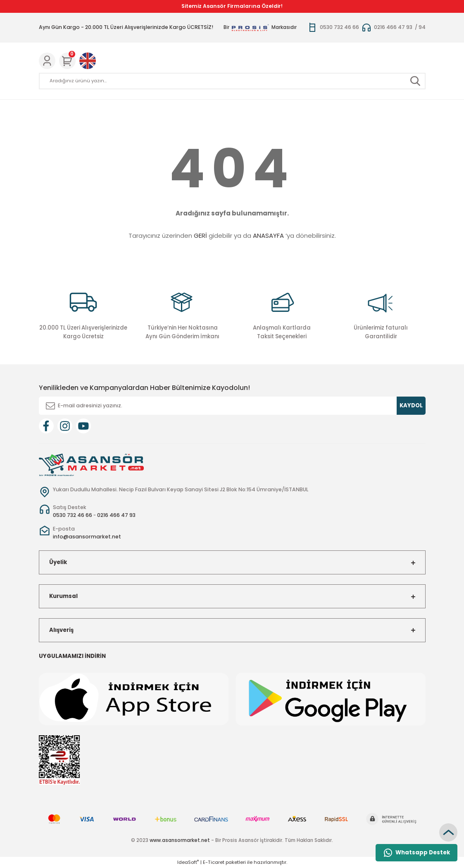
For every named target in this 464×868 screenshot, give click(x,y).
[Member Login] (47, 61)
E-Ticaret (214, 862)
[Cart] (67, 61)
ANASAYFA (268, 236)
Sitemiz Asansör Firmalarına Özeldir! (232, 6)
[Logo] (91, 464)
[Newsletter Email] (232, 406)
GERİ (200, 236)
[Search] (232, 81)
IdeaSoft (188, 862)
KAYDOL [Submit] (411, 405)
